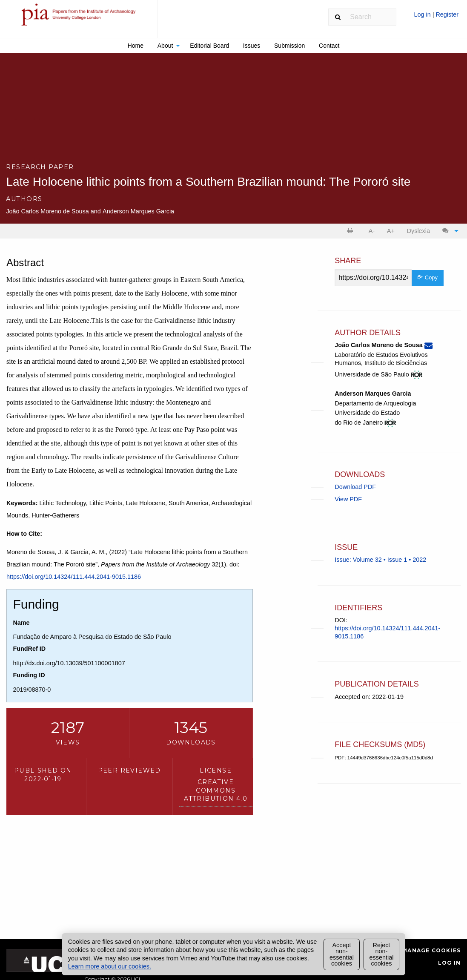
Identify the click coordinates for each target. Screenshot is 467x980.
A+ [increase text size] (391, 231)
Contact (329, 46)
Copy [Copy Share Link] (428, 277)
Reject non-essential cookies (382, 954)
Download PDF (355, 487)
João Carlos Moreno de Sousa (47, 211)
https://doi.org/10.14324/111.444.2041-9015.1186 (74, 577)
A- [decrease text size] (372, 231)
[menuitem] (436, 18)
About (165, 46)
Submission (289, 46)
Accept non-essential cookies (342, 954)
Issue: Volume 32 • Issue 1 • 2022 (380, 560)
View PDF (348, 499)
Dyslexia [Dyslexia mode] (418, 231)
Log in (423, 14)
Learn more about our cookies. (110, 966)
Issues (252, 46)
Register (447, 14)
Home (136, 46)
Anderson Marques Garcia (138, 211)
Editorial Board (209, 46)
